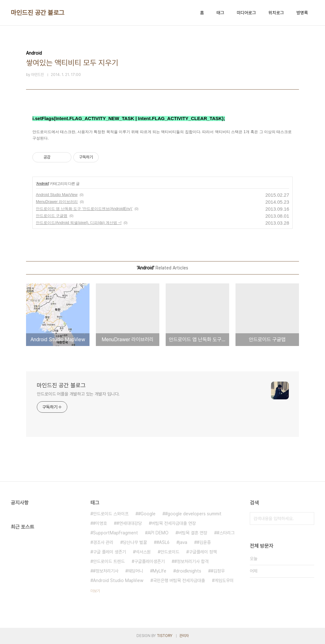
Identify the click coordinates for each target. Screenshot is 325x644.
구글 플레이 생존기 (109, 552)
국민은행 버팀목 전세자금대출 (179, 580)
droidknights (189, 571)
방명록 (302, 13)
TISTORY (165, 636)
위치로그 (276, 13)
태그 (220, 13)
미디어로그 (246, 13)
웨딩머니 (136, 571)
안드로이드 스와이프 (111, 514)
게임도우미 (224, 580)
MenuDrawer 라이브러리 (57, 202)
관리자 (184, 636)
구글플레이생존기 (149, 561)
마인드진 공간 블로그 (38, 13)
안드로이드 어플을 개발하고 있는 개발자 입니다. (78, 394)
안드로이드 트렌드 (109, 561)
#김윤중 (204, 542)
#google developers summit (193, 514)
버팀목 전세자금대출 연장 (174, 523)
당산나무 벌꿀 (135, 542)
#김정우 (218, 571)
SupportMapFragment (116, 533)
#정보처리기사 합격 (191, 561)
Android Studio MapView (57, 195)
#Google (147, 514)
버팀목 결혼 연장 (193, 533)
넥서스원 (143, 552)
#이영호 (100, 523)
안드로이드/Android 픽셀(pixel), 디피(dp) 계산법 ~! (79, 223)
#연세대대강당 (129, 523)
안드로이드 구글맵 (52, 216)
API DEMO (158, 533)
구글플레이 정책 (203, 552)
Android (42, 184)
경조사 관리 (103, 542)
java (183, 542)
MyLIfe (159, 571)
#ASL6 (163, 542)
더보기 (95, 591)
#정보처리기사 (106, 571)
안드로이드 (170, 552)
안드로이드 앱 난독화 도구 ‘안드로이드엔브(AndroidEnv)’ (84, 209)
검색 (308, 519)
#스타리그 (226, 533)
